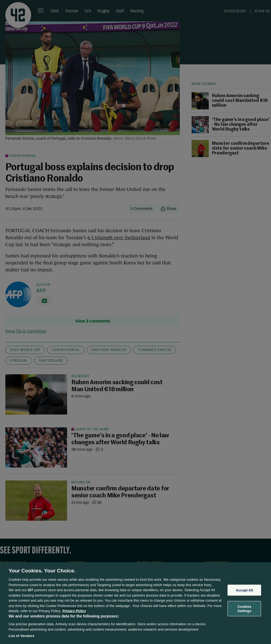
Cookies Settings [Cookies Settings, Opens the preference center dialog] (244, 609)
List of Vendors (21, 636)
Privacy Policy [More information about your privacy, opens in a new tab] (74, 611)
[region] (135, 603)
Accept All (244, 590)
